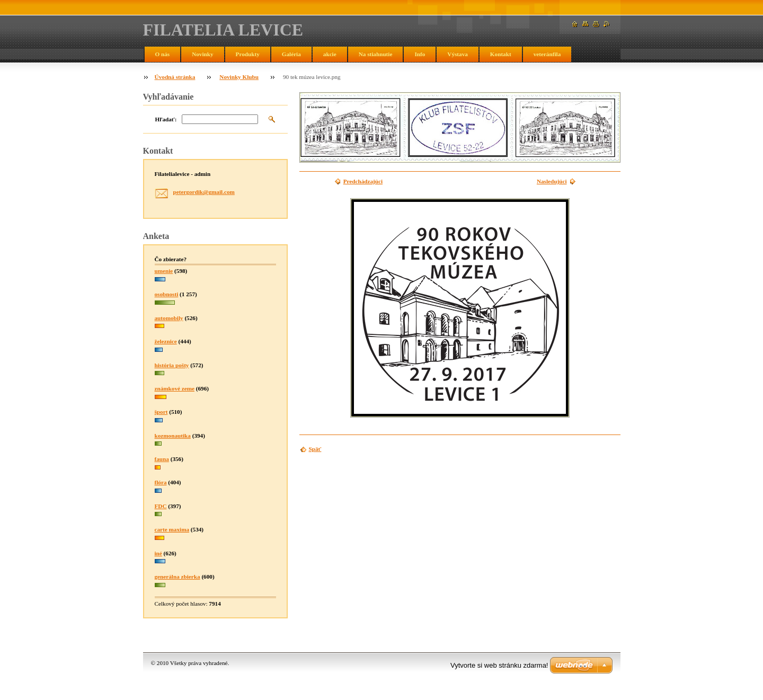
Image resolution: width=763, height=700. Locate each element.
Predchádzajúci (363, 181)
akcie (330, 54)
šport (161, 412)
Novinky (202, 54)
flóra (161, 482)
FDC (161, 506)
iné (158, 553)
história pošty (172, 365)
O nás (163, 54)
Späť (315, 449)
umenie (164, 271)
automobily (169, 318)
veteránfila (547, 54)
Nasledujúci (552, 181)
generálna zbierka (178, 577)
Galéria (291, 54)
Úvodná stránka (175, 77)
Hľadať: (166, 119)
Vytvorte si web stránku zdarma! (499, 665)
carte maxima (172, 529)
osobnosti (167, 294)
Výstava (458, 54)
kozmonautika (173, 436)
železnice (166, 341)
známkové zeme (175, 388)
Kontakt (501, 54)
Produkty (248, 54)
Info (420, 54)
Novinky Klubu (239, 77)
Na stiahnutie (376, 54)
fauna (162, 459)
